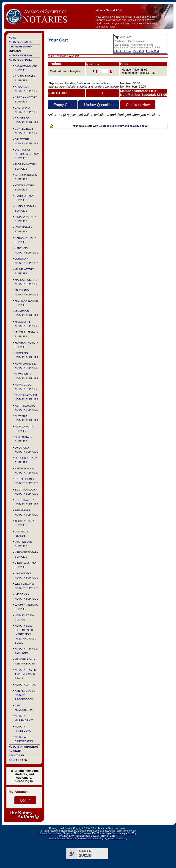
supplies (61, 56)
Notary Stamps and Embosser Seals (25, 674)
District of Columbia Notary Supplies (27, 154)
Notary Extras (25, 685)
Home (12, 38)
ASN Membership (20, 47)
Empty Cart (153, 51)
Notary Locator (21, 42)
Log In (25, 800)
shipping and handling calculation (98, 87)
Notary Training (21, 55)
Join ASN (15, 51)
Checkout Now (123, 51)
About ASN (16, 755)
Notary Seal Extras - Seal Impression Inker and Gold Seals (26, 634)
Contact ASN (18, 760)
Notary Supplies (21, 60)
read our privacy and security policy (126, 126)
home (51, 56)
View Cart (139, 51)
